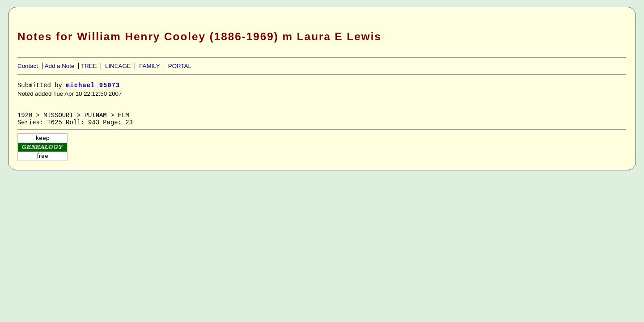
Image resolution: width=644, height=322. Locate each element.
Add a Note (60, 66)
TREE (89, 66)
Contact (28, 66)
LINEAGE (118, 66)
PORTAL (180, 66)
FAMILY (149, 66)
